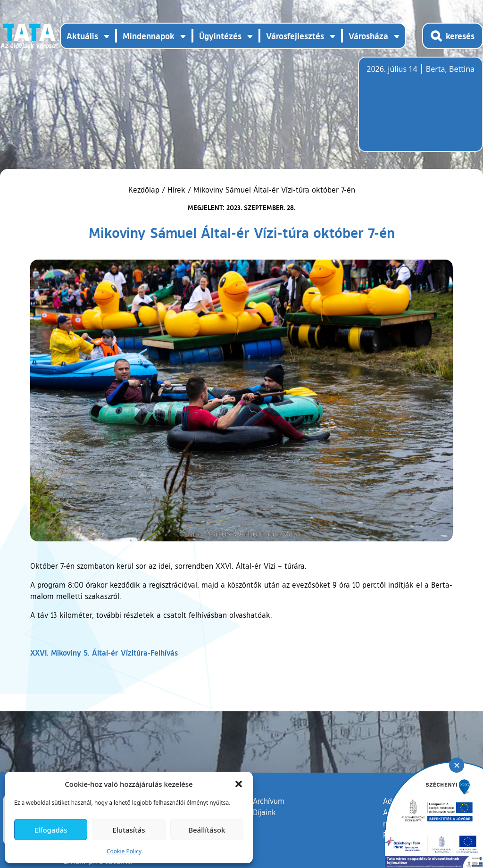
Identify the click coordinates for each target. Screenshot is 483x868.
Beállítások (207, 830)
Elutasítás (129, 830)
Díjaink (264, 812)
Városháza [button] (368, 36)
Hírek (176, 190)
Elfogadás (51, 830)
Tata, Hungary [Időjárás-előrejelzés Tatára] (419, 110)
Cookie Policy (124, 851)
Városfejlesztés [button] (295, 36)
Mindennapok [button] (149, 36)
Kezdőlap (145, 190)
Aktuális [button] (82, 36)
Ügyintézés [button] (220, 36)
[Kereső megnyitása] (453, 36)
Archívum (269, 801)
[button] (239, 784)
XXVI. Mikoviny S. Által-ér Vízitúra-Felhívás (104, 653)
